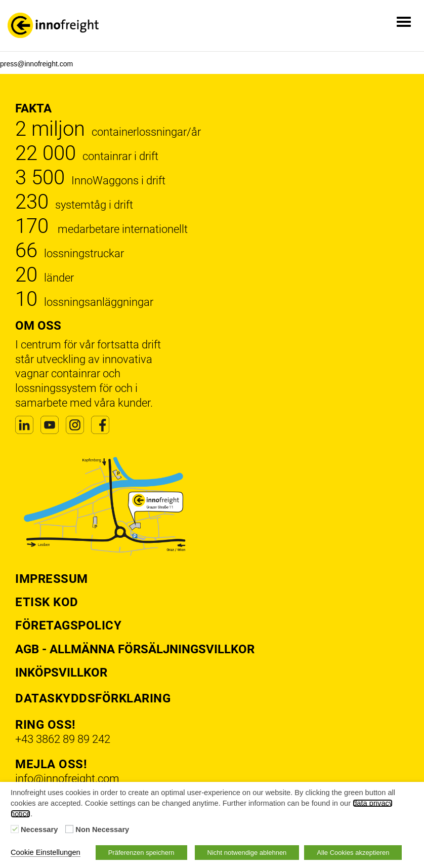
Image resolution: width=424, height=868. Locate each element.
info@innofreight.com (67, 779)
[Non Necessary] (69, 829)
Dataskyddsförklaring (93, 698)
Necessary (39, 830)
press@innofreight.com (36, 64)
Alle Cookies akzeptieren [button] (353, 853)
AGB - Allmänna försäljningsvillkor (135, 649)
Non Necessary (102, 830)
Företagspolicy (68, 625)
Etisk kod (47, 602)
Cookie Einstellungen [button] (46, 852)
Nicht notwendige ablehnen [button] (247, 853)
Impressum (52, 579)
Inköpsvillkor (61, 673)
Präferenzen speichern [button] (141, 853)
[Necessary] (15, 829)
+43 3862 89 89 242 (63, 739)
